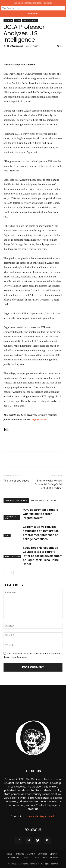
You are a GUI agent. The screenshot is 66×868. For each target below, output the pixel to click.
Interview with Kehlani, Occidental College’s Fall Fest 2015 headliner (49, 484)
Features (20, 854)
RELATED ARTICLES (16, 500)
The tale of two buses (16, 481)
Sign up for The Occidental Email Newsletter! (33, 3)
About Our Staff (50, 857)
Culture (31, 854)
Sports (53, 854)
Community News (10, 518)
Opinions (42, 854)
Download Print (31, 857)
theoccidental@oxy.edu (41, 816)
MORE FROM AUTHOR (44, 500)
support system (39, 419)
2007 (17, 21)
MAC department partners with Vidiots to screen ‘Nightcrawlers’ (40, 514)
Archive (8, 21)
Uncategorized (30, 21)
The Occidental (15, 46)
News (7, 535)
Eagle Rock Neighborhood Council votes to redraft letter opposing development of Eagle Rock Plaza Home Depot (43, 556)
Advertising (14, 857)
